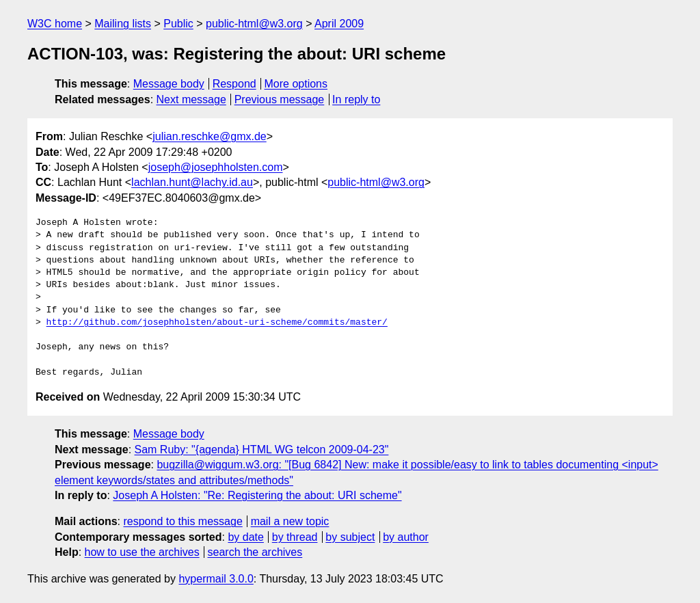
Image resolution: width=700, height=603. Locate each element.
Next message (191, 99)
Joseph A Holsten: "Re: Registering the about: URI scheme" (257, 495)
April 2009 (339, 24)
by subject (350, 537)
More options (296, 84)
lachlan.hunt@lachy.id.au (192, 182)
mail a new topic (290, 521)
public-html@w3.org (254, 24)
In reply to (356, 99)
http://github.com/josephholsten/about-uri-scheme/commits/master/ (217, 323)
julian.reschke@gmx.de (210, 136)
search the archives (255, 552)
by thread (295, 537)
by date (245, 537)
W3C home (55, 24)
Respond (234, 84)
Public (178, 24)
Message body (169, 84)
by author (406, 537)
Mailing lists (123, 24)
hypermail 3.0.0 (216, 579)
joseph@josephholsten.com (216, 167)
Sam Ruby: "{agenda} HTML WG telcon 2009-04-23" (262, 450)
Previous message (280, 99)
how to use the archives (142, 552)
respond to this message (183, 521)
